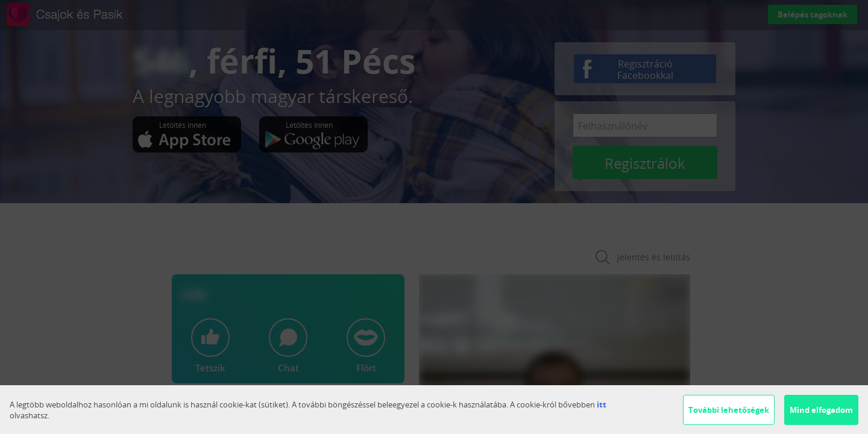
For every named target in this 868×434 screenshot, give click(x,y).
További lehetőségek (729, 410)
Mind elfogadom (821, 410)
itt (602, 404)
